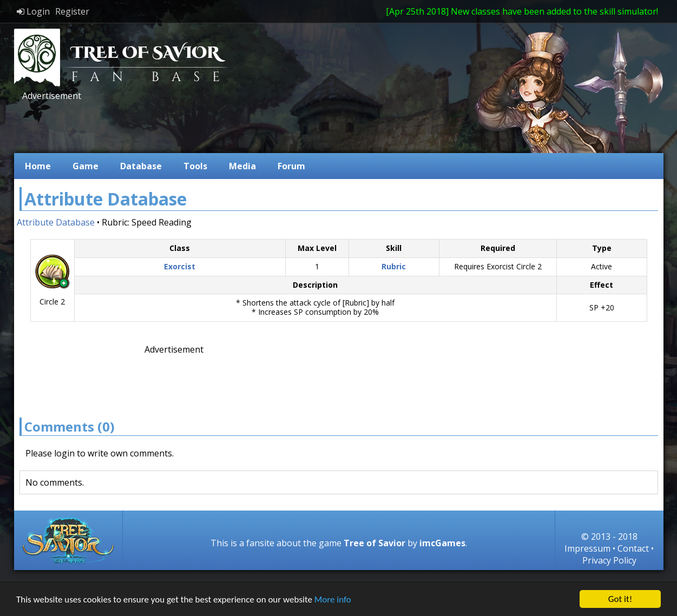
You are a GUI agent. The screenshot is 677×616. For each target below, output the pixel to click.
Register (72, 11)
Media (242, 166)
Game (86, 166)
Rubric (394, 266)
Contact (633, 548)
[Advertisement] (216, 126)
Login (33, 11)
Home (38, 166)
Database (141, 166)
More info (333, 600)
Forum (291, 166)
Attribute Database (56, 222)
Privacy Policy (609, 560)
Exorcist (180, 266)
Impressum (587, 548)
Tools (195, 166)
